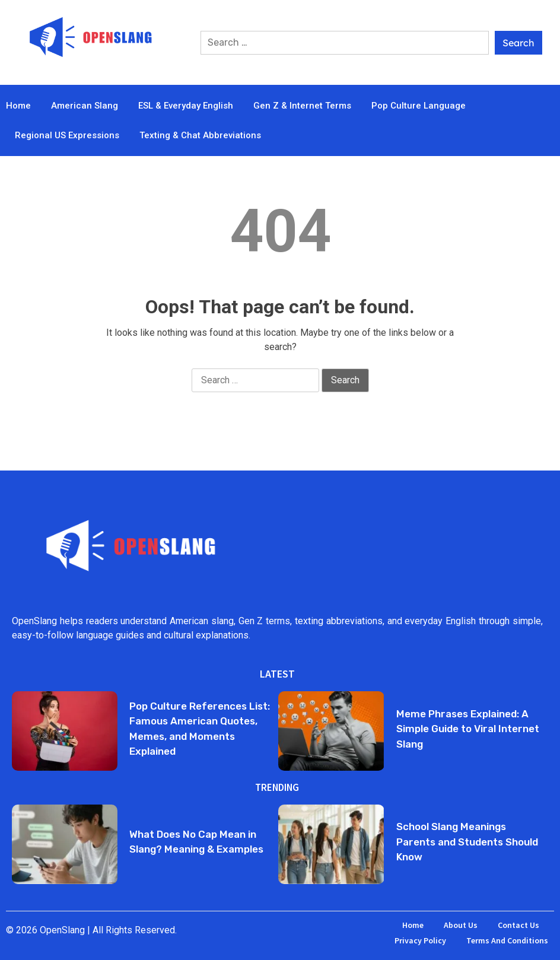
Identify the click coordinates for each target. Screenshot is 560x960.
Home (18, 106)
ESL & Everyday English (186, 106)
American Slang (85, 106)
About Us (461, 925)
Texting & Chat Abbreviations (200, 135)
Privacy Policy (420, 940)
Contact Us (518, 925)
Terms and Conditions (507, 940)
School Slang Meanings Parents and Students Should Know (467, 842)
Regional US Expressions (67, 135)
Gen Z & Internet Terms (302, 106)
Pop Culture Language (419, 106)
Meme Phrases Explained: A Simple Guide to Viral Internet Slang (468, 729)
